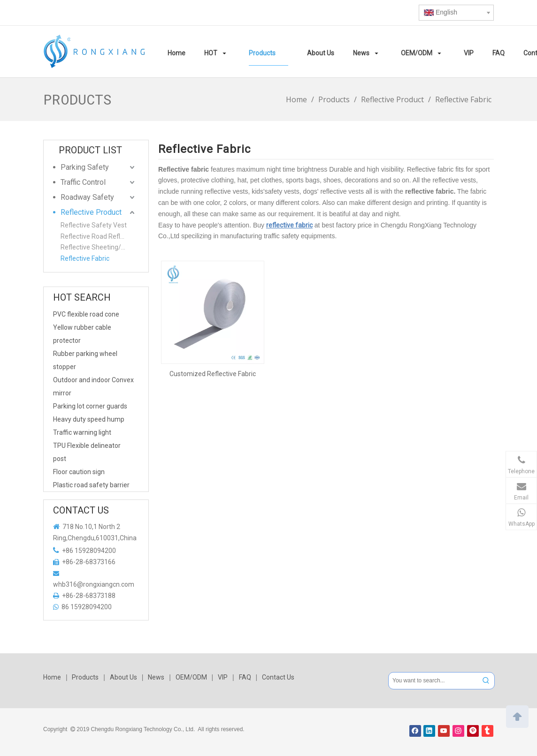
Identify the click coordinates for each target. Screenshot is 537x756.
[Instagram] (458, 731)
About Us (123, 677)
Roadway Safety (87, 197)
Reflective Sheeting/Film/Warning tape (99, 247)
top (517, 716)
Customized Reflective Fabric (213, 374)
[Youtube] (444, 731)
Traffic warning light (82, 432)
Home (52, 677)
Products (85, 677)
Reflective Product (91, 212)
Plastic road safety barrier (91, 485)
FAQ (245, 677)
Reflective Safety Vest (94, 225)
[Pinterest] (473, 731)
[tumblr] (487, 731)
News (156, 677)
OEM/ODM (191, 677)
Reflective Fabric (85, 258)
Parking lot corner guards (90, 406)
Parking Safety (85, 167)
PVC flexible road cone (86, 314)
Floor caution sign (79, 472)
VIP (223, 677)
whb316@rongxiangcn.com (94, 584)
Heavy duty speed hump (89, 419)
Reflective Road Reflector (98, 236)
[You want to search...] (433, 681)
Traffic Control (83, 182)
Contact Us (278, 677)
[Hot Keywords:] (486, 681)
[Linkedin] (429, 731)
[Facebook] (415, 731)
